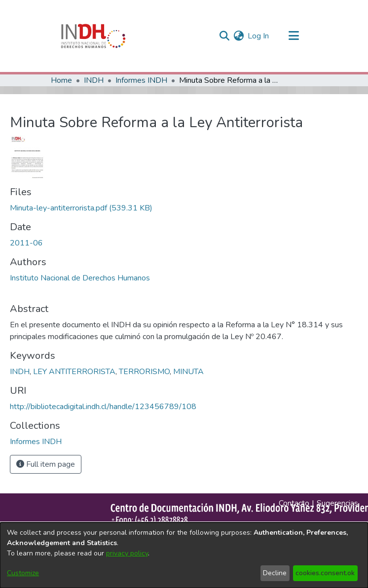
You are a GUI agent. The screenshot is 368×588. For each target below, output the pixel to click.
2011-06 (26, 243)
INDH (94, 80)
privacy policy (127, 553)
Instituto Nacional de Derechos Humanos (80, 278)
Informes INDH (141, 80)
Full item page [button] (46, 464)
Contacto (294, 503)
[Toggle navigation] (294, 36)
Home (61, 80)
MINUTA (188, 372)
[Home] (93, 36)
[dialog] (184, 555)
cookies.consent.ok (325, 573)
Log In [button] (259, 36)
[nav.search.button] (224, 36)
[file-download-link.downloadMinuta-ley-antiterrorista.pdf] (81, 208)
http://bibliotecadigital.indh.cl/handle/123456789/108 (103, 407)
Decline (275, 573)
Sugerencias (337, 503)
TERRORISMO (144, 372)
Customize (23, 573)
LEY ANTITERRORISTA (74, 372)
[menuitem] (239, 36)
